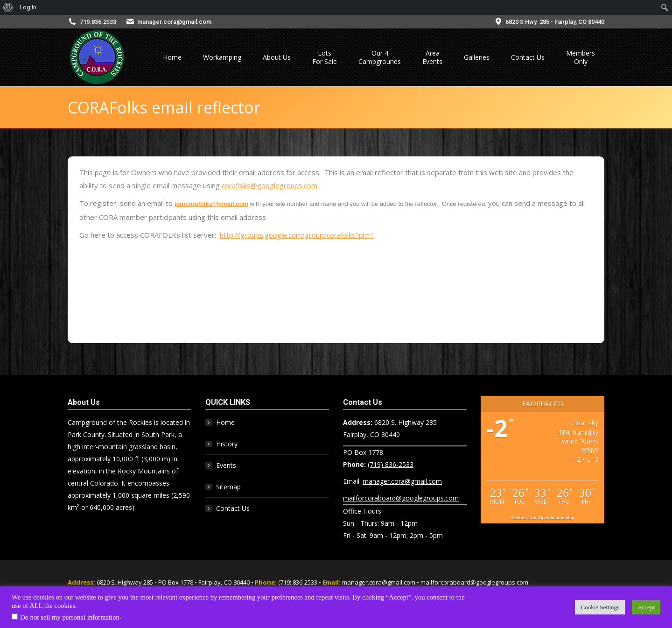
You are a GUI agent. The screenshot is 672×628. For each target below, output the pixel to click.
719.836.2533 (98, 22)
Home (225, 422)
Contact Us (233, 508)
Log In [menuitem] (28, 7)
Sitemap (228, 487)
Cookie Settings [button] (600, 607)
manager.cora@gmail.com (174, 22)
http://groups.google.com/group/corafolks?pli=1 (297, 235)
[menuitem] (8, 7)
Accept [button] (646, 607)
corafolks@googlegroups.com (269, 185)
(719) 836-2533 (391, 464)
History (227, 444)
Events (226, 465)
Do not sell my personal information (70, 617)
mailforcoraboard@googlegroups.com (401, 498)
